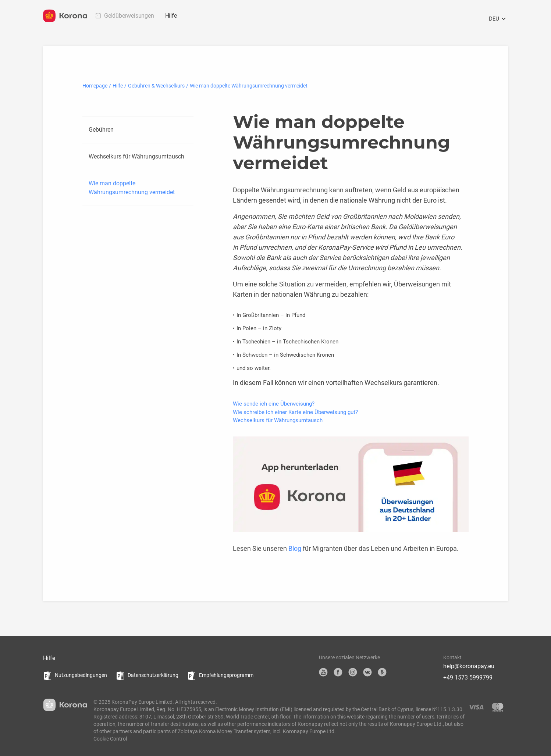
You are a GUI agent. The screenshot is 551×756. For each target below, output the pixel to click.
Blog (295, 548)
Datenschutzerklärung (153, 675)
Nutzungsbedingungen (81, 675)
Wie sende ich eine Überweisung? (274, 404)
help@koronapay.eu (469, 666)
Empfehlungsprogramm (226, 675)
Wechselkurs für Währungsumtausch (136, 156)
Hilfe (171, 16)
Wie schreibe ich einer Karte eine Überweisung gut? (295, 412)
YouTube (323, 672)
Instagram (353, 672)
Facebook (338, 672)
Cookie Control (110, 739)
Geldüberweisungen (129, 16)
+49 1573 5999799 (468, 677)
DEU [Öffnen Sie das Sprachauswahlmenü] (498, 19)
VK (367, 672)
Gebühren (101, 130)
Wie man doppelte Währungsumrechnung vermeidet (132, 188)
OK (382, 672)
